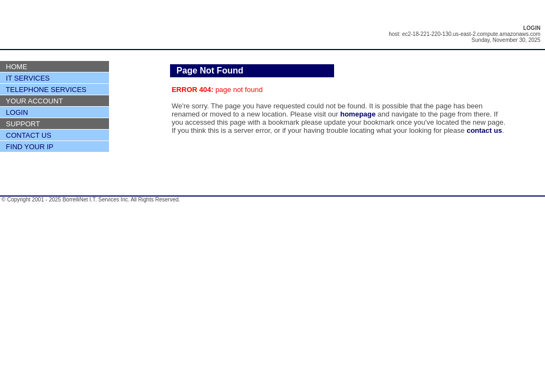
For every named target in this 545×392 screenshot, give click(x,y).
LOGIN (17, 112)
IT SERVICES (28, 78)
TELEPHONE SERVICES (46, 90)
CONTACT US (29, 135)
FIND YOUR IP (30, 147)
